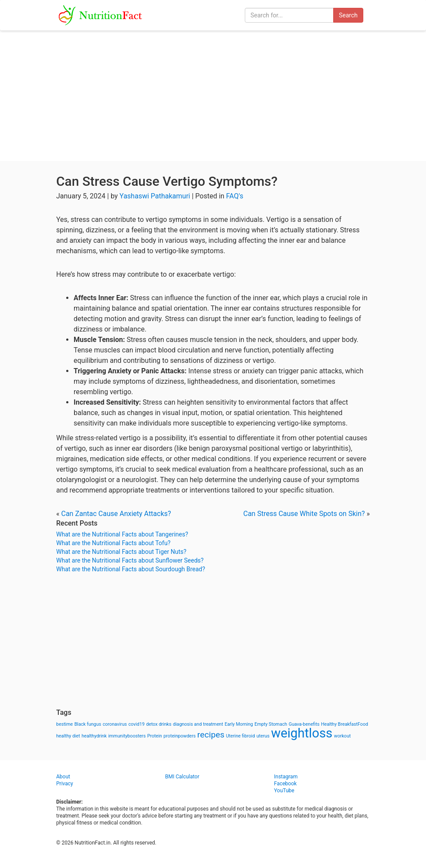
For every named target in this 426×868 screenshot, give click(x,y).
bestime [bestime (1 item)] (64, 724)
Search (348, 15)
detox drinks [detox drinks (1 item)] (159, 724)
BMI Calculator (182, 777)
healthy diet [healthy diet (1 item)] (68, 736)
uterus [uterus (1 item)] (263, 736)
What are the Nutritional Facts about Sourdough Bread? (131, 569)
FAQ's (235, 196)
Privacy (65, 784)
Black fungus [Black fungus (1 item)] (88, 724)
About (63, 777)
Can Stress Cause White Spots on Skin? (304, 514)
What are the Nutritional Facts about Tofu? (113, 543)
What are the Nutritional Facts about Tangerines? (122, 534)
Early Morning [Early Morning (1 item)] (239, 724)
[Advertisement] (213, 96)
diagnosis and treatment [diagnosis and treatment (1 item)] (198, 724)
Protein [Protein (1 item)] (155, 736)
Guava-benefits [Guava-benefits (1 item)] (304, 724)
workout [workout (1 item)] (343, 736)
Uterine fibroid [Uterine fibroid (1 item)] (241, 736)
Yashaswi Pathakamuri (155, 196)
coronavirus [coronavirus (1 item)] (115, 724)
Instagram (286, 777)
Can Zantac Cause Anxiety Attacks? (116, 514)
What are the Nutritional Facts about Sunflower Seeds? (130, 560)
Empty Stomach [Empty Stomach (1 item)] (271, 724)
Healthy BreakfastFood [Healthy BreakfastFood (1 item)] (345, 724)
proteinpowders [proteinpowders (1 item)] (179, 736)
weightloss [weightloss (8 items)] (302, 733)
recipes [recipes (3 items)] (211, 735)
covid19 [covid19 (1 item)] (137, 724)
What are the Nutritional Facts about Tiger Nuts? (121, 552)
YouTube (284, 791)
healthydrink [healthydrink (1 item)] (94, 736)
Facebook (285, 784)
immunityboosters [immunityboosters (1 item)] (127, 736)
